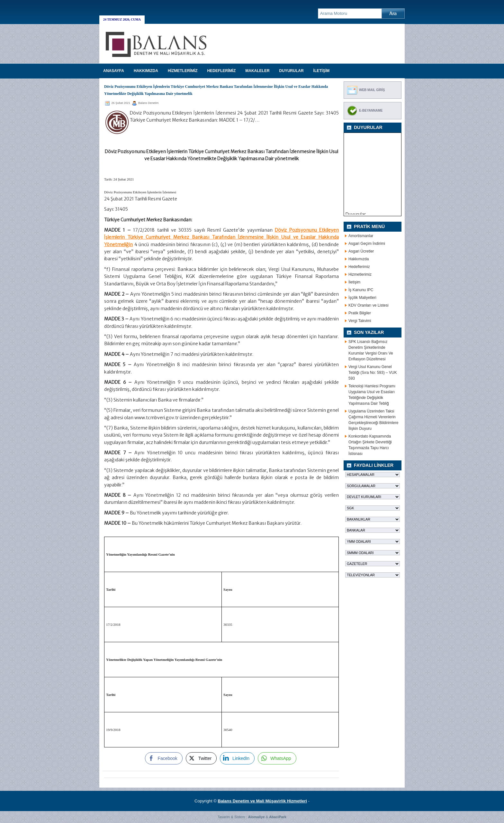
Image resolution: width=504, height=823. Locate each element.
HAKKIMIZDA (146, 71)
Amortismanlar (361, 236)
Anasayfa (114, 71)
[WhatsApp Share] (277, 758)
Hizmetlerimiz (360, 274)
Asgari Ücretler (361, 251)
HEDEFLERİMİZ (222, 71)
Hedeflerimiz (359, 267)
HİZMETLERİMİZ (183, 71)
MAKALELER (257, 71)
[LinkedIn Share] (237, 758)
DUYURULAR (292, 71)
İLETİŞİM (322, 71)
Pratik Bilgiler (360, 313)
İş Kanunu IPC (361, 290)
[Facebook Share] (164, 758)
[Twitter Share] (201, 758)
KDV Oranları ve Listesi (369, 305)
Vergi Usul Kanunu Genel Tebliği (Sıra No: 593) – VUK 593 (373, 373)
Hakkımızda (359, 259)
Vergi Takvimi (360, 321)
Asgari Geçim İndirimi (367, 244)
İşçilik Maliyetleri (362, 298)
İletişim (354, 282)
